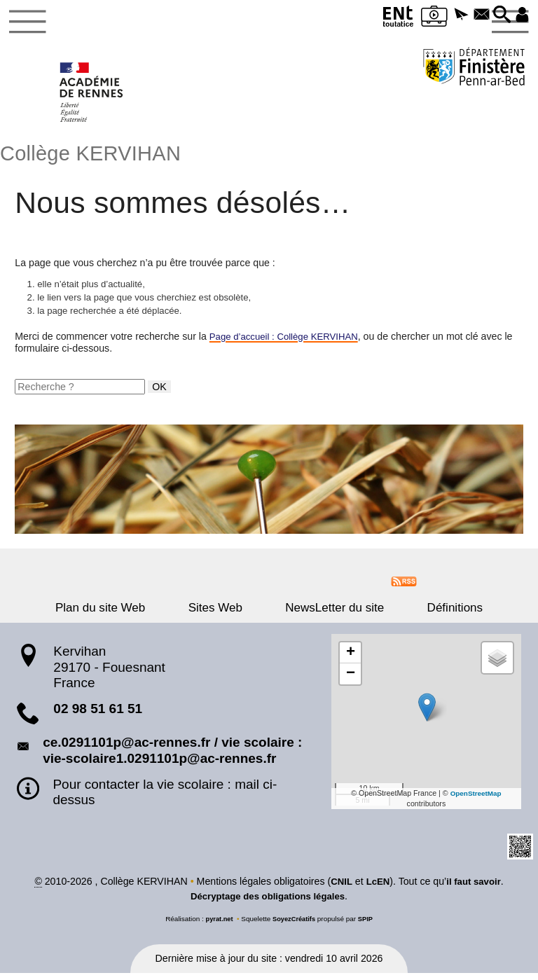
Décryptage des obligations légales (267, 903)
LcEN (376, 888)
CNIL (339, 888)
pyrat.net (217, 926)
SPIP (368, 926)
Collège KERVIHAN (97, 157)
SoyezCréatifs (294, 926)
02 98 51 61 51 (98, 716)
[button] (452, 15)
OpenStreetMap (476, 799)
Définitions (432, 614)
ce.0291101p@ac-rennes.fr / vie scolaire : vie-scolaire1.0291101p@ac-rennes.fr (172, 757)
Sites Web (223, 614)
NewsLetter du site (327, 614)
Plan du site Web (124, 614)
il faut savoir (476, 888)
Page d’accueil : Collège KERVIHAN (289, 343)
